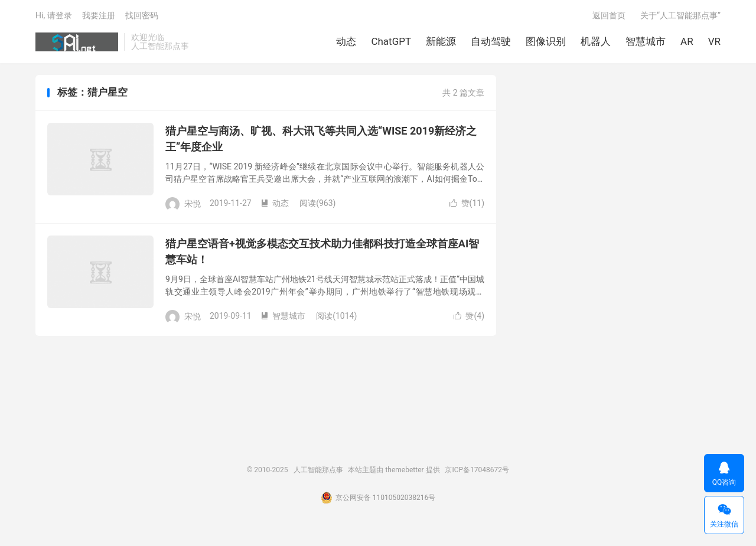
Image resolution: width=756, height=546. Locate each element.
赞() (467, 203)
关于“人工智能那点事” (680, 15)
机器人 (596, 41)
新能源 (441, 41)
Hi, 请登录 (54, 15)
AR (687, 41)
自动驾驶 (491, 41)
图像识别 (546, 41)
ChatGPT (391, 41)
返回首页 (609, 15)
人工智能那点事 (77, 42)
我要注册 (99, 15)
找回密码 (142, 15)
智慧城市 (646, 41)
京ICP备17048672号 (477, 470)
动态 (346, 41)
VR (714, 41)
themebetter (404, 470)
